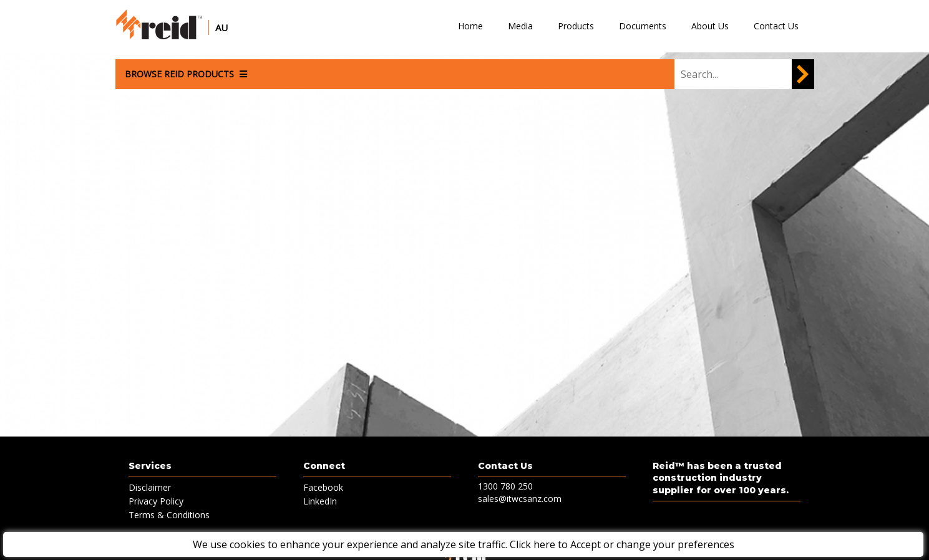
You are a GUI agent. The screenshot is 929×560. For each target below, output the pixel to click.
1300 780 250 (505, 486)
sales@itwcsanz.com (520, 499)
